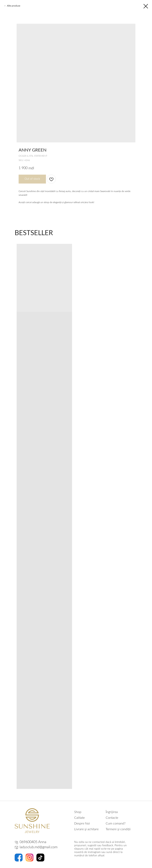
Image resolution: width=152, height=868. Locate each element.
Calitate (79, 818)
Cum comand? (116, 824)
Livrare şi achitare (86, 829)
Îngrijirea (112, 812)
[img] (32, 821)
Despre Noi (82, 824)
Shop (78, 812)
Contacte (112, 818)
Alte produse (14, 6)
